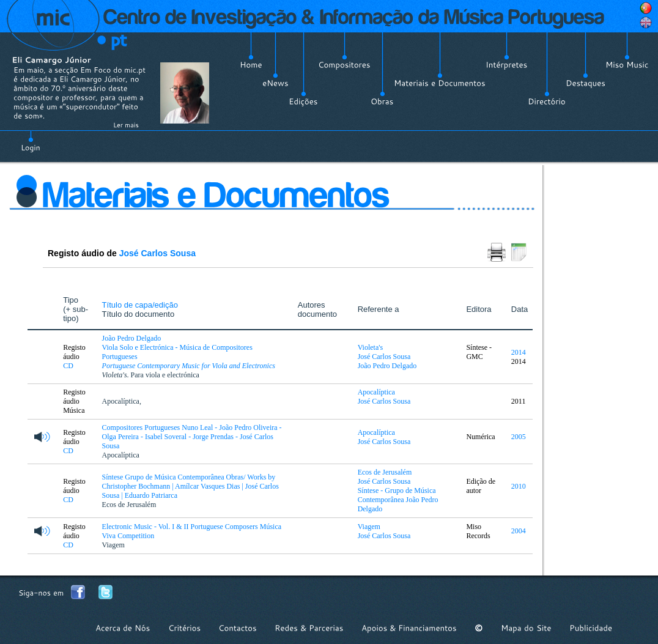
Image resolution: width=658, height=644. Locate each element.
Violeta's (370, 347)
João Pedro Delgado (387, 366)
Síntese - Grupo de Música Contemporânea (397, 495)
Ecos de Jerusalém (129, 505)
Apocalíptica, (122, 401)
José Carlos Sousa (157, 253)
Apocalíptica (376, 392)
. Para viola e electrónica (151, 375)
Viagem (113, 545)
